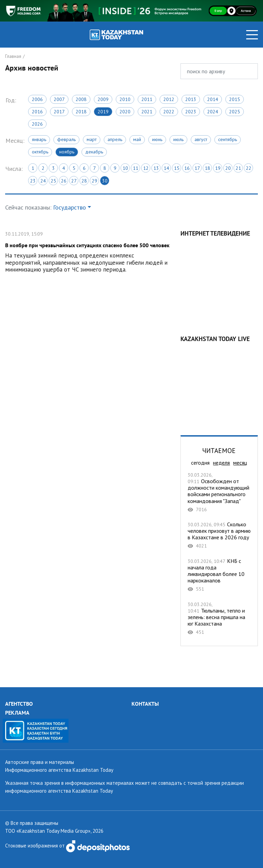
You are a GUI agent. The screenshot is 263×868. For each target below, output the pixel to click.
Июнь (157, 139)
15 (177, 168)
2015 (235, 99)
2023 (191, 112)
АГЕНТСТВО (19, 704)
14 (166, 168)
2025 (235, 112)
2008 (81, 99)
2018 (81, 112)
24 (43, 181)
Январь (39, 139)
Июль (178, 139)
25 (53, 181)
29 (95, 181)
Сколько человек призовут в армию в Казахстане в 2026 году (219, 535)
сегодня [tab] (200, 463)
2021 (147, 112)
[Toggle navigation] (252, 35)
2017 (59, 112)
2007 (59, 99)
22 (249, 168)
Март (92, 139)
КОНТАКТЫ (145, 704)
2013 (191, 99)
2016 (37, 112)
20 (228, 168)
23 (33, 181)
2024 (213, 112)
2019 (103, 112)
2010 (125, 99)
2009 (103, 99)
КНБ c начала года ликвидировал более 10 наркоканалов (219, 575)
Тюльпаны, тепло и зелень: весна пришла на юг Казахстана (219, 618)
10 (125, 168)
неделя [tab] (221, 463)
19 (218, 168)
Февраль (66, 139)
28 (84, 181)
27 (74, 181)
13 (156, 168)
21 (238, 168)
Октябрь (40, 152)
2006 (37, 99)
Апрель (115, 139)
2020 (125, 112)
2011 (147, 99)
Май (137, 139)
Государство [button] (70, 207)
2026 (37, 124)
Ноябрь (67, 152)
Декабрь (94, 152)
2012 (169, 99)
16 (187, 168)
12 (146, 168)
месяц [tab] (240, 463)
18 (208, 168)
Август (201, 139)
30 (105, 181)
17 (197, 168)
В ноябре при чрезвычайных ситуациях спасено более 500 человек (88, 251)
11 (136, 168)
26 (64, 181)
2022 (169, 112)
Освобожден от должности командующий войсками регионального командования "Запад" (219, 492)
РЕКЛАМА (17, 713)
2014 (213, 99)
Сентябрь (228, 139)
